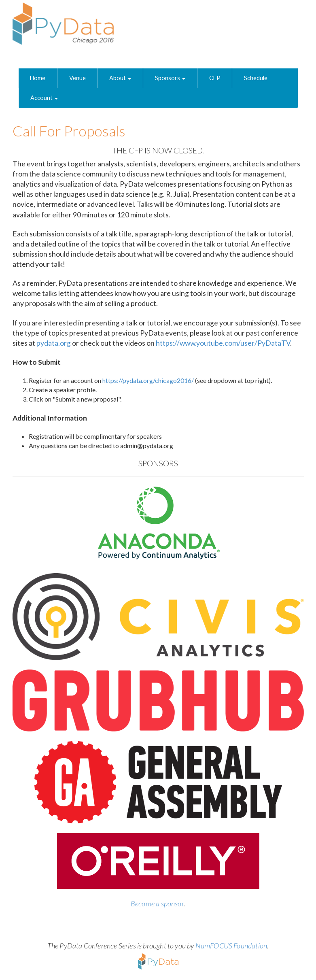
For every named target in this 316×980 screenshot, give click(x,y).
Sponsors (170, 78)
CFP (215, 78)
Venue (77, 78)
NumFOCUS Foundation (231, 946)
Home (38, 78)
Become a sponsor (157, 903)
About (120, 78)
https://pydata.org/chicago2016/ (148, 380)
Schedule (256, 78)
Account (44, 98)
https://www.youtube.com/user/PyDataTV (223, 343)
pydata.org (54, 343)
